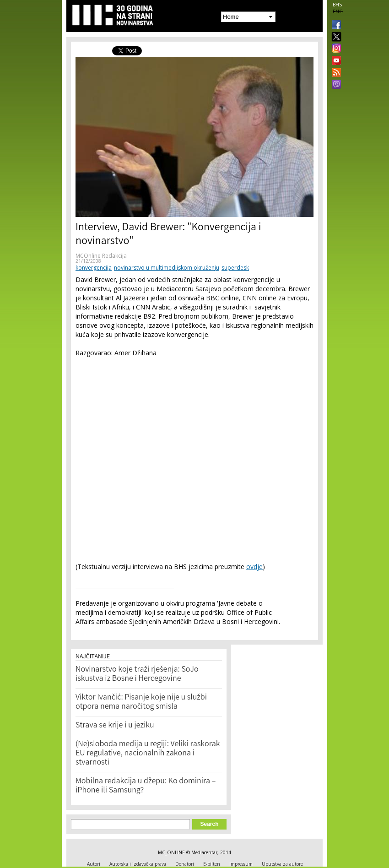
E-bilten (212, 864)
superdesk (235, 268)
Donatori (185, 864)
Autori (94, 864)
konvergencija (94, 268)
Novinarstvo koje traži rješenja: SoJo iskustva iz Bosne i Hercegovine (137, 674)
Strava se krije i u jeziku (115, 726)
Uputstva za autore (282, 864)
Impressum (241, 864)
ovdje (254, 567)
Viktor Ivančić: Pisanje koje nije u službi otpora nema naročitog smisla (141, 702)
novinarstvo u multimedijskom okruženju (167, 268)
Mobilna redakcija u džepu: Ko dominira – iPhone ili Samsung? (146, 786)
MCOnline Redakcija (101, 256)
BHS (337, 5)
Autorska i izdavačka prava (138, 864)
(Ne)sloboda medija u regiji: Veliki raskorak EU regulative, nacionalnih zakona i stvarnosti (148, 754)
